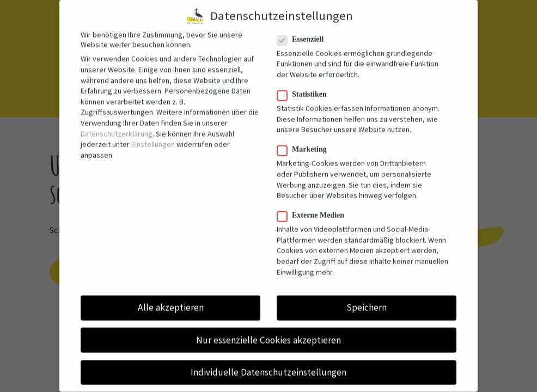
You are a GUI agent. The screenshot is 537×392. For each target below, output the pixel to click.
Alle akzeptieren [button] (171, 300)
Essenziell (305, 32)
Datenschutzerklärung (117, 126)
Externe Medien (315, 208)
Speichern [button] (367, 300)
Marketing (306, 142)
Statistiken (306, 87)
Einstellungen (153, 137)
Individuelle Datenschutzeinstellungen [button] (268, 364)
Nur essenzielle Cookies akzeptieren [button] (268, 332)
